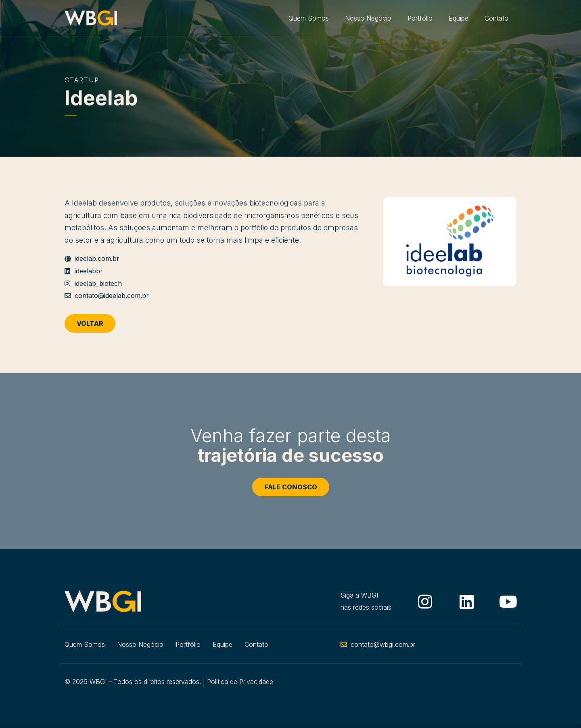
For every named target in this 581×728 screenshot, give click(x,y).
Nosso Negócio (368, 18)
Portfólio (420, 18)
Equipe (459, 18)
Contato (496, 18)
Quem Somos (309, 18)
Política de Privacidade (240, 682)
